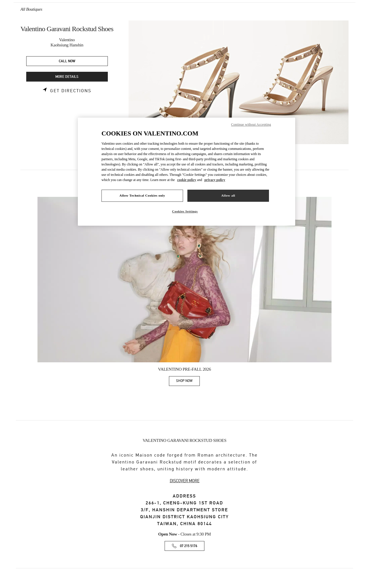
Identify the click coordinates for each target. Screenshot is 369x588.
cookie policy (187, 180)
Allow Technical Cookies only (142, 195)
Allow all (228, 195)
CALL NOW (67, 61)
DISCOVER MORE (185, 481)
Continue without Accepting (251, 125)
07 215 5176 (189, 546)
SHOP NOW (188, 382)
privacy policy (215, 180)
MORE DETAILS (67, 77)
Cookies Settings (185, 211)
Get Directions (71, 91)
